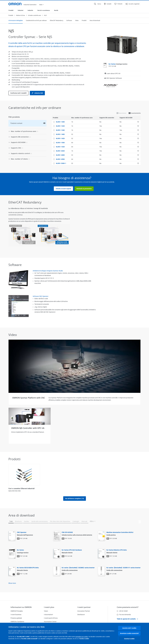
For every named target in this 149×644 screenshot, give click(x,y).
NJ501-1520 (60, 147)
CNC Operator (22, 539)
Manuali (84, 528)
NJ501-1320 (60, 126)
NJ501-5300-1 (61, 163)
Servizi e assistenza (44, 10)
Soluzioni (20, 10)
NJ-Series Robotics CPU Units (117, 557)
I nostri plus (49, 607)
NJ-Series (118, 64)
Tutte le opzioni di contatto (127, 619)
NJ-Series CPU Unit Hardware (72, 557)
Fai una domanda (124, 615)
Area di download (95, 20)
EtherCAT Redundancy (57, 20)
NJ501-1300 (60, 122)
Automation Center (50, 622)
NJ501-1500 (60, 143)
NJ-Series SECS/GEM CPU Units (28, 575)
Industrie (30, 10)
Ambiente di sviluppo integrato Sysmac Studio (48, 271)
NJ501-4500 (60, 159)
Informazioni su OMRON (21, 607)
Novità (56, 10)
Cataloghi (76, 528)
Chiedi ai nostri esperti (63, 189)
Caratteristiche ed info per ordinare (36, 20)
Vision (46, 611)
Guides (27, 528)
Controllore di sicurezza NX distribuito (89, 489)
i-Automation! (48, 615)
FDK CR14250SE (67, 539)
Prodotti (11, 10)
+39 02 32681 (122, 611)
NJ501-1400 (60, 134)
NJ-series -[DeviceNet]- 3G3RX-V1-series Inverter (123, 575)
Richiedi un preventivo (84, 189)
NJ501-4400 (60, 155)
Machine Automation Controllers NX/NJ (120, 539)
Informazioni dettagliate (16, 20)
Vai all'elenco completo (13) (75, 506)
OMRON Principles (17, 611)
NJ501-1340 (60, 130)
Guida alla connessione (40, 528)
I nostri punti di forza (51, 618)
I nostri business (16, 615)
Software (69, 20)
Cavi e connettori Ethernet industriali (21, 489)
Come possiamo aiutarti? (128, 607)
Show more (12, 590)
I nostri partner (84, 607)
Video (77, 20)
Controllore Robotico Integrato (53, 489)
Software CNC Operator (41, 296)
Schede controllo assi (35, 15)
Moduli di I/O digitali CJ (118, 489)
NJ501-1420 (60, 138)
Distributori (81, 615)
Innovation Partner (84, 611)
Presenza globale (16, 618)
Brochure (18, 528)
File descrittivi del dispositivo (60, 528)
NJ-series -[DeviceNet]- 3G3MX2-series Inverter (78, 575)
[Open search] (98, 4)
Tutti (11, 528)
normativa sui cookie (82, 637)
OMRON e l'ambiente (17, 622)
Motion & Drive (21, 15)
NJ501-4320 (60, 151)
